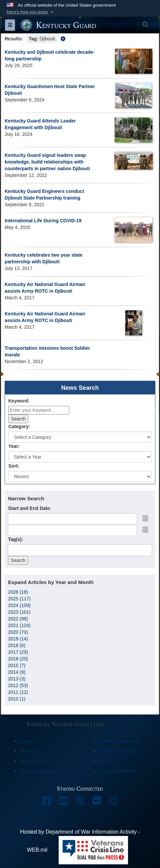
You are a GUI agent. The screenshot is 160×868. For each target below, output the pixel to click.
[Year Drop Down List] (80, 457)
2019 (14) (18, 639)
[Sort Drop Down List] (80, 477)
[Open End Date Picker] (145, 530)
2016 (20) (18, 659)
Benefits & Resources (119, 741)
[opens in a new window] (47, 802)
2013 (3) (17, 679)
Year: (14, 446)
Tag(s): (16, 539)
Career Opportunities (118, 771)
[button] (31, 12)
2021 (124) (19, 625)
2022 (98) (18, 619)
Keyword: (19, 401)
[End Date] (72, 530)
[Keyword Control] (39, 410)
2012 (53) (18, 685)
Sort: (14, 466)
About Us (28, 751)
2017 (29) (18, 652)
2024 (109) (19, 605)
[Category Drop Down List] (80, 437)
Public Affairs (32, 761)
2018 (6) (17, 645)
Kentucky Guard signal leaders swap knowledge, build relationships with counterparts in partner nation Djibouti (47, 162)
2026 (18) (18, 592)
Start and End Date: (30, 508)
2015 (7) (17, 665)
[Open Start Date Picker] (145, 518)
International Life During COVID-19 (43, 221)
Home (25, 741)
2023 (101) (19, 612)
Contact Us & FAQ (116, 751)
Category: (19, 426)
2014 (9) (17, 672)
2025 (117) (19, 599)
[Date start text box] (72, 519)
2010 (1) (17, 699)
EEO (103, 761)
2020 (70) (18, 632)
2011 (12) (18, 692)
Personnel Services (37, 771)
